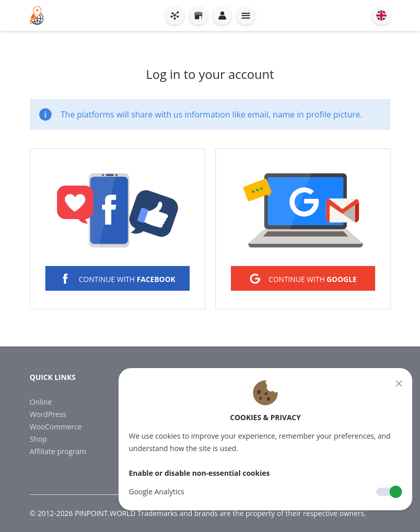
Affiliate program (58, 451)
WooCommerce (56, 427)
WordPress (48, 414)
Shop (38, 439)
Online (41, 402)
